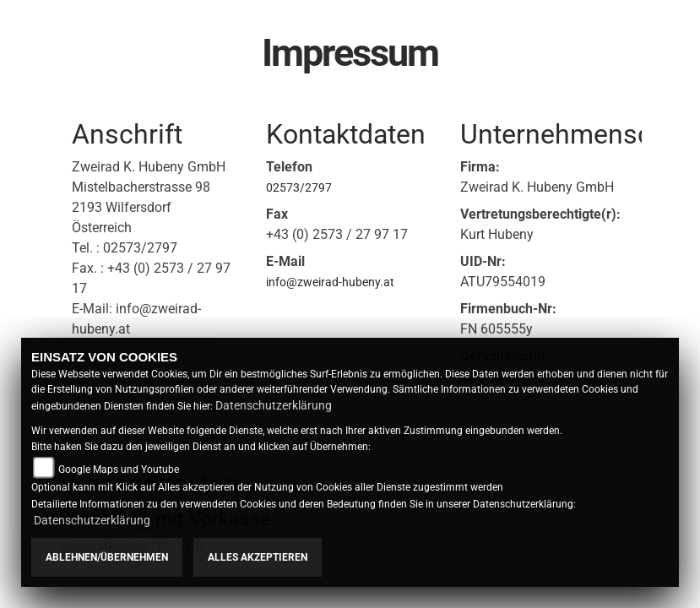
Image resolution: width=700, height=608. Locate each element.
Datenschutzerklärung (274, 405)
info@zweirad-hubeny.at (330, 282)
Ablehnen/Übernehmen (107, 557)
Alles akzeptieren (258, 557)
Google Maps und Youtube (119, 470)
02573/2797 (299, 187)
